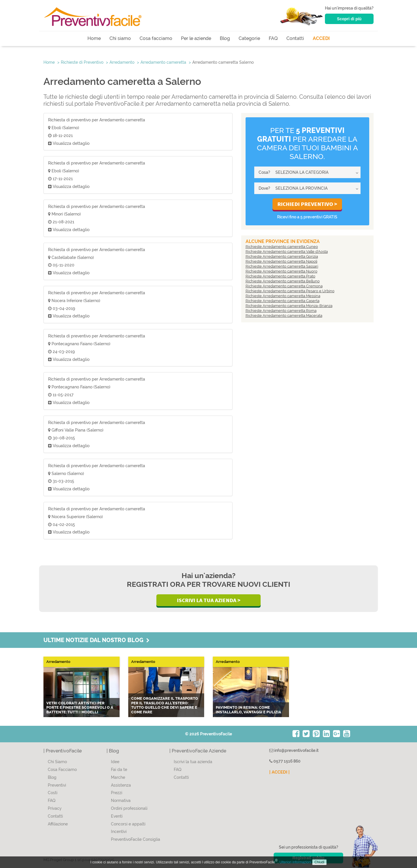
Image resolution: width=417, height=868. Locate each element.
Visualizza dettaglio (69, 143)
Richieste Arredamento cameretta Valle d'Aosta (287, 252)
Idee (115, 762)
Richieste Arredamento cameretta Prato (280, 276)
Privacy (55, 808)
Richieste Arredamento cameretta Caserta (282, 301)
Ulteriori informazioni (295, 862)
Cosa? (264, 172)
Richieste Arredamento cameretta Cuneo (282, 247)
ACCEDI (321, 38)
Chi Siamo (57, 762)
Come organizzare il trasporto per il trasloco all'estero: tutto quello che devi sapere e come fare (165, 705)
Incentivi (119, 832)
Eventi (117, 816)
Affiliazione (58, 824)
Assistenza (121, 785)
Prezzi (117, 793)
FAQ (273, 38)
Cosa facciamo (156, 38)
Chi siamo (120, 38)
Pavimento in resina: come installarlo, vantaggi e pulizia (248, 710)
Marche (118, 777)
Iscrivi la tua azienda (193, 762)
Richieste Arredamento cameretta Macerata (284, 316)
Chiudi (319, 862)
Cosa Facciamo (62, 770)
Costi (53, 793)
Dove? (264, 188)
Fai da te (119, 770)
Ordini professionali (129, 808)
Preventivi (57, 785)
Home (94, 38)
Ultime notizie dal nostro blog (96, 640)
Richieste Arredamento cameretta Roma (281, 311)
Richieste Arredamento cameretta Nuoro (281, 271)
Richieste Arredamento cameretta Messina (283, 296)
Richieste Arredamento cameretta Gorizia (282, 256)
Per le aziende (196, 38)
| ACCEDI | (279, 772)
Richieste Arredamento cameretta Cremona (284, 286)
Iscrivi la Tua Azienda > (209, 600)
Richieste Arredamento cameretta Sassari (282, 266)
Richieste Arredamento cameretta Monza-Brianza (289, 306)
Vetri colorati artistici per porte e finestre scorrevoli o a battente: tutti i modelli (80, 708)
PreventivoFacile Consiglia (136, 839)
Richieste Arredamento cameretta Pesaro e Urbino (290, 291)
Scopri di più (349, 19)
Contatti (295, 38)
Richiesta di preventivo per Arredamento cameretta (97, 120)
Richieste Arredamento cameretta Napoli (281, 261)
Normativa (121, 801)
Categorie (249, 38)
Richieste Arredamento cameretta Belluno (283, 281)
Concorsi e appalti (128, 824)
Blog (225, 38)
